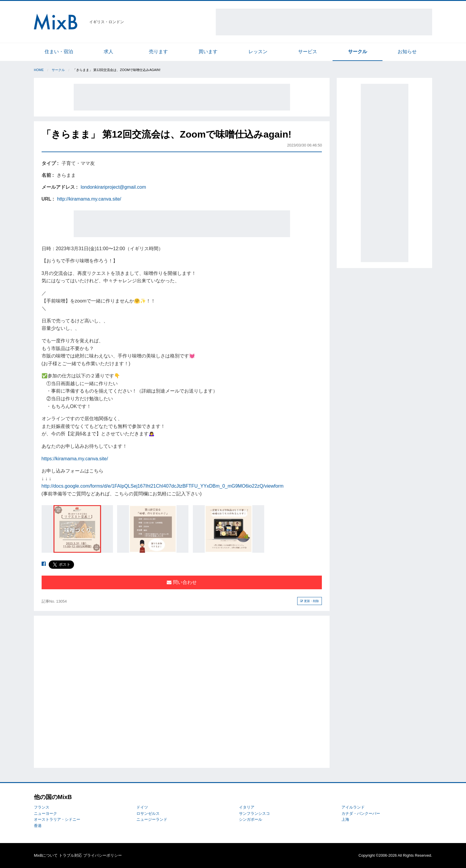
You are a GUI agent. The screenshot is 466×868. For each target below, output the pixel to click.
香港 (38, 826)
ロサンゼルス (148, 813)
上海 (345, 819)
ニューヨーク (45, 813)
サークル (358, 52)
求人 (108, 52)
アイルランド (353, 807)
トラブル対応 (70, 855)
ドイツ (142, 807)
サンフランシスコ (254, 813)
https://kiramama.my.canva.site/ (75, 459)
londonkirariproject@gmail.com (113, 187)
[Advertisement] (324, 22)
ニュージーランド (152, 819)
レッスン (258, 52)
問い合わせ (182, 582)
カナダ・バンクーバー (361, 813)
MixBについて (46, 855)
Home (39, 70)
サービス (308, 52)
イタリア (247, 807)
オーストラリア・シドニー (57, 819)
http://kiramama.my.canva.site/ (89, 199)
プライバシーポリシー (103, 855)
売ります (158, 52)
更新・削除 (310, 601)
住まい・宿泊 (59, 52)
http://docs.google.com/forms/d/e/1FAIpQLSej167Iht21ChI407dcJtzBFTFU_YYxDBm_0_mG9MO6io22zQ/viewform (163, 486)
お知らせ (407, 52)
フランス (42, 807)
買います (208, 52)
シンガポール (251, 819)
